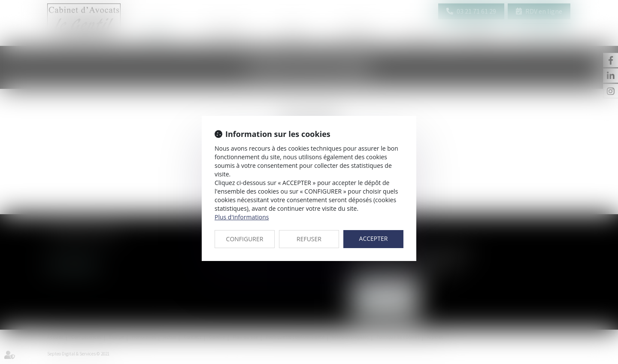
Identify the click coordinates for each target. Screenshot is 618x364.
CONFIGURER (245, 239)
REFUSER (309, 239)
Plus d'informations (242, 217)
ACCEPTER (374, 238)
